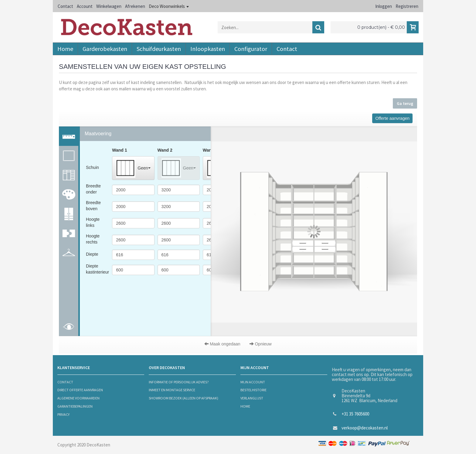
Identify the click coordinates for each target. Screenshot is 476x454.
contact (65, 382)
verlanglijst (252, 398)
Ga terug (405, 103)
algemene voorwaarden (78, 398)
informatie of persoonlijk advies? (179, 382)
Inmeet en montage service (172, 390)
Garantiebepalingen (75, 406)
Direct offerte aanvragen (80, 390)
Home (245, 406)
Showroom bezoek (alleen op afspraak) (184, 398)
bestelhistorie (253, 390)
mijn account (253, 382)
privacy (63, 414)
